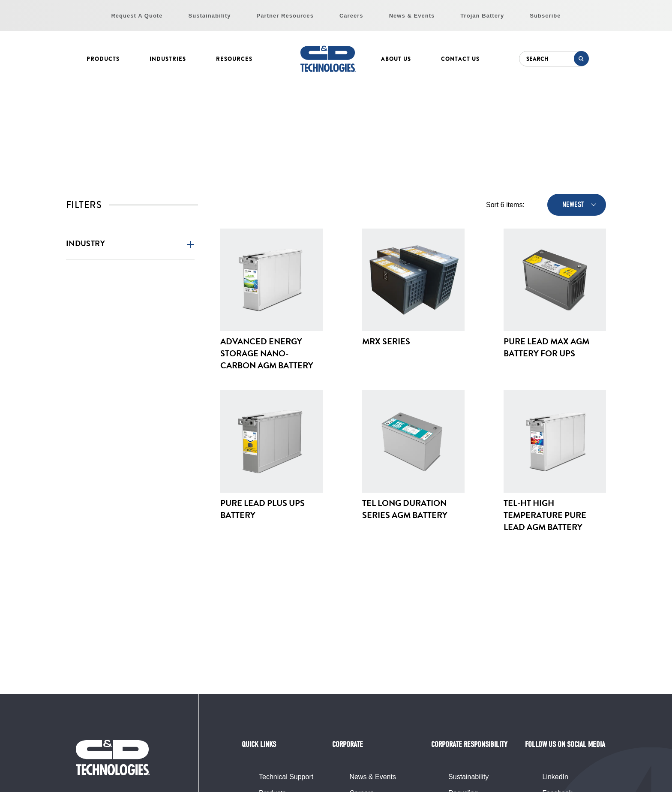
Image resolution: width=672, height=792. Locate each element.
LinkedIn (555, 777)
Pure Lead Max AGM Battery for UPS (546, 347)
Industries (168, 59)
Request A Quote (137, 16)
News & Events (412, 16)
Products (103, 59)
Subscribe (545, 16)
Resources (234, 59)
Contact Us (460, 59)
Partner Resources (285, 16)
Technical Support (286, 777)
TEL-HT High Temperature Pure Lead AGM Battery (545, 515)
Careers (351, 16)
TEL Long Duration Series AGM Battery (405, 509)
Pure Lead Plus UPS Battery (262, 509)
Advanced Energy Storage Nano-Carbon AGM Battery (267, 353)
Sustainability (210, 16)
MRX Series (386, 341)
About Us (396, 59)
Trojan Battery (482, 16)
